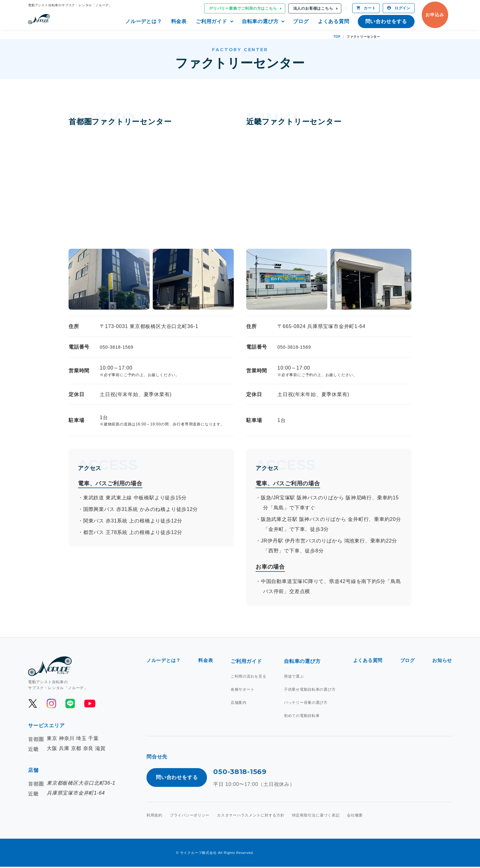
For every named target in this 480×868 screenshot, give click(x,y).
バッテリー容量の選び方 (305, 703)
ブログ (301, 21)
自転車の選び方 (260, 21)
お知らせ (442, 661)
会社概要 (356, 817)
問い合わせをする (386, 21)
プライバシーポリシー (190, 817)
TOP (337, 37)
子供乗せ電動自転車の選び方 (309, 689)
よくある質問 (334, 21)
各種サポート (243, 689)
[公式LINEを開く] (70, 704)
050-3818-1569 (118, 347)
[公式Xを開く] (33, 704)
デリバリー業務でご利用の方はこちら (243, 8)
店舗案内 (239, 703)
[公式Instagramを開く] (51, 704)
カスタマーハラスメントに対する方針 (251, 817)
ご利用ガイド (211, 21)
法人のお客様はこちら (313, 8)
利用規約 (154, 817)
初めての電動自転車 (301, 716)
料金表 (179, 21)
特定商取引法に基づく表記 (317, 817)
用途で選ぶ (293, 676)
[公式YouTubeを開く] (89, 704)
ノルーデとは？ (144, 21)
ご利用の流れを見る (249, 676)
